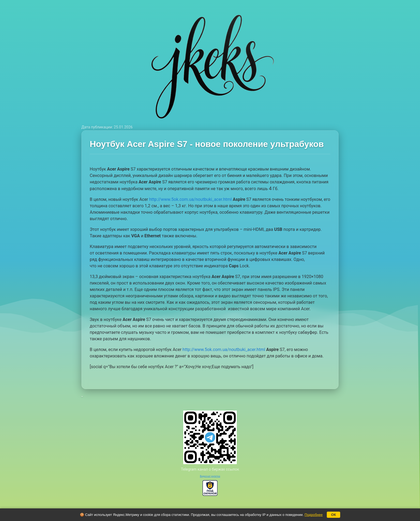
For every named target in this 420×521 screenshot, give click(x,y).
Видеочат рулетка (210, 476)
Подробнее (314, 515)
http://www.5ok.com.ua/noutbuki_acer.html (190, 199)
